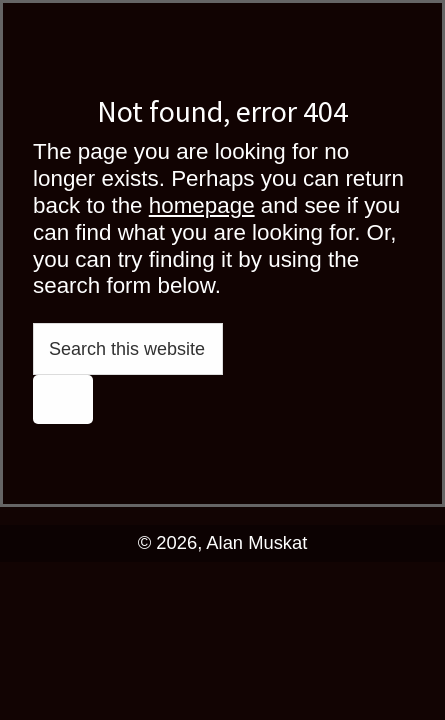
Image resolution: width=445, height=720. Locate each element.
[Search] (63, 399)
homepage (202, 205)
